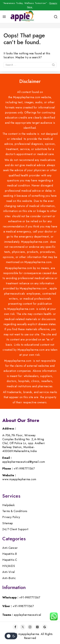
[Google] (45, 627)
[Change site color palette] (11, 636)
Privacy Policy (11, 517)
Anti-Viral (9, 572)
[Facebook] (15, 627)
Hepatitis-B (10, 554)
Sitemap (8, 523)
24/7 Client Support (15, 529)
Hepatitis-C (10, 560)
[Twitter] (23, 627)
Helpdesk (8, 505)
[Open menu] (4, 17)
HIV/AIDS (9, 566)
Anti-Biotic (9, 578)
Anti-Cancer (10, 548)
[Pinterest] (37, 627)
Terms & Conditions (15, 511)
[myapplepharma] (22, 17)
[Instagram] (30, 627)
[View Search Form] (56, 17)
